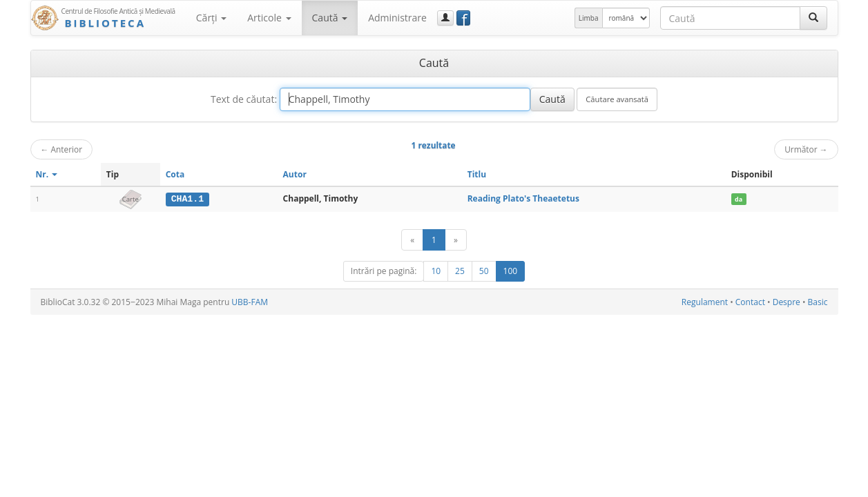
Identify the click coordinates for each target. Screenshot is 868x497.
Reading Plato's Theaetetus (523, 198)
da (739, 199)
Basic (818, 302)
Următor (806, 149)
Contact (750, 302)
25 (460, 271)
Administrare (397, 18)
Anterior (62, 149)
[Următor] (456, 240)
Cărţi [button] (211, 18)
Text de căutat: (244, 99)
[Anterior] (412, 240)
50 (484, 271)
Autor (295, 174)
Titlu (477, 174)
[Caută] (813, 18)
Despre (787, 302)
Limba (589, 18)
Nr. (47, 174)
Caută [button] (330, 18)
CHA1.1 (187, 199)
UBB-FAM (250, 302)
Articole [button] (269, 18)
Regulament (705, 302)
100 (511, 271)
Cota (175, 174)
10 (436, 271)
